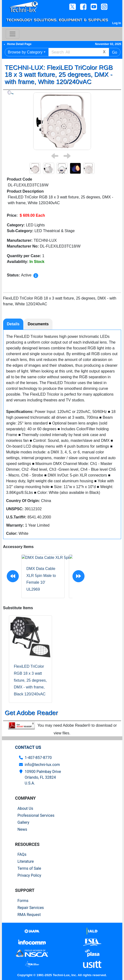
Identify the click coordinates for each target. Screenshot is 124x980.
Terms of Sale (29, 868)
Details (13, 324)
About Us (25, 808)
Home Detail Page (19, 44)
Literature (26, 861)
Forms (23, 901)
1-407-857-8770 (38, 758)
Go (114, 52)
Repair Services (31, 908)
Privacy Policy (29, 875)
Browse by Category (25, 52)
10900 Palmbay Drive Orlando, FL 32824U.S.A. (43, 777)
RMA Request (29, 915)
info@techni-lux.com (42, 765)
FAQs (22, 854)
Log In (117, 23)
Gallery (23, 822)
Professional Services (36, 815)
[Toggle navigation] (13, 34)
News (22, 829)
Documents (38, 324)
